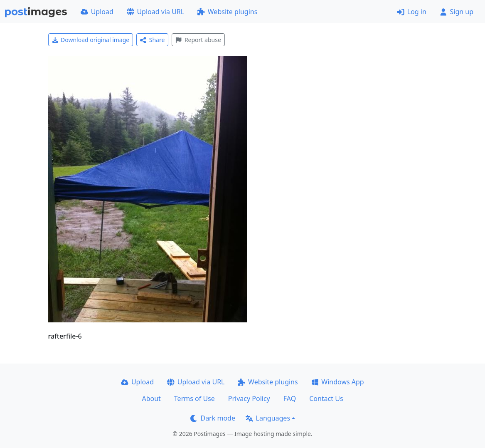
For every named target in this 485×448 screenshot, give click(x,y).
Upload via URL (155, 12)
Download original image (91, 40)
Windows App (338, 382)
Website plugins (227, 12)
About (151, 398)
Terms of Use (194, 398)
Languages (268, 418)
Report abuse (198, 40)
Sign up (457, 12)
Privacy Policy (249, 398)
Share (152, 40)
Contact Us (326, 398)
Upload (97, 12)
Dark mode (213, 418)
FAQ (290, 398)
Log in (412, 12)
